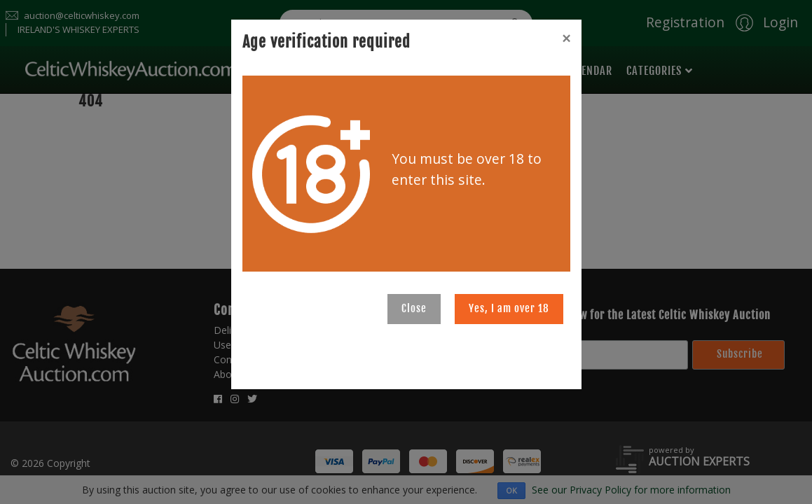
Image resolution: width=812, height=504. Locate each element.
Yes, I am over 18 (509, 308)
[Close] (566, 38)
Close (414, 308)
